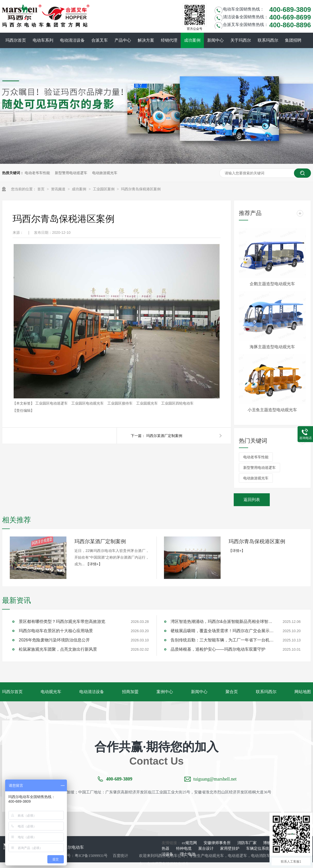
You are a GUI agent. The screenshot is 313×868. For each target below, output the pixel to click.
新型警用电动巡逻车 (71, 173)
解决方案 (146, 40)
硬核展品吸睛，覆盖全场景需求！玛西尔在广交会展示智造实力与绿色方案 (222, 631)
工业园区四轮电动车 (177, 403)
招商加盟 (130, 692)
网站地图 (303, 692)
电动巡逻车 (237, 856)
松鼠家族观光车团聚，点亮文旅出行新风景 (58, 649)
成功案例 (192, 40)
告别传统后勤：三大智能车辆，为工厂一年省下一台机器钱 (222, 640)
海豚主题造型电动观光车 (272, 347)
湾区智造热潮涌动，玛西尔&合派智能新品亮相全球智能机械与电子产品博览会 (222, 621)
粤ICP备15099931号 (91, 856)
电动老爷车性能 (37, 173)
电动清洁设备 (72, 40)
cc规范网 (190, 843)
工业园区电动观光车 (88, 403)
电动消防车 (261, 856)
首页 (41, 189)
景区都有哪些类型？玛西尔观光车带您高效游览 (62, 621)
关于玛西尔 (241, 40)
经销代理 (169, 40)
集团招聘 (293, 40)
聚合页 (232, 692)
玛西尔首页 (16, 40)
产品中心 (123, 40)
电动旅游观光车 (105, 173)
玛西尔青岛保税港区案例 (141, 189)
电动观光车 (51, 692)
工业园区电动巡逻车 (52, 403)
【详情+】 (94, 564)
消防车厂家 (247, 843)
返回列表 (252, 500)
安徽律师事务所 (218, 843)
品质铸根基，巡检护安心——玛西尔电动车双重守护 (218, 649)
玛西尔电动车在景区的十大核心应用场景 (56, 631)
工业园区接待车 (120, 403)
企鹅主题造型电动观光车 (272, 284)
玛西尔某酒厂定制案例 (164, 436)
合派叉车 (100, 40)
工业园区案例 (104, 189)
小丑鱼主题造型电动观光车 (272, 410)
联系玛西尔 (268, 40)
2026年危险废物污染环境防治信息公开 (54, 640)
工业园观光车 (147, 403)
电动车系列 (43, 40)
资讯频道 (59, 189)
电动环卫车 (156, 864)
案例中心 (165, 692)
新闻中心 (215, 40)
